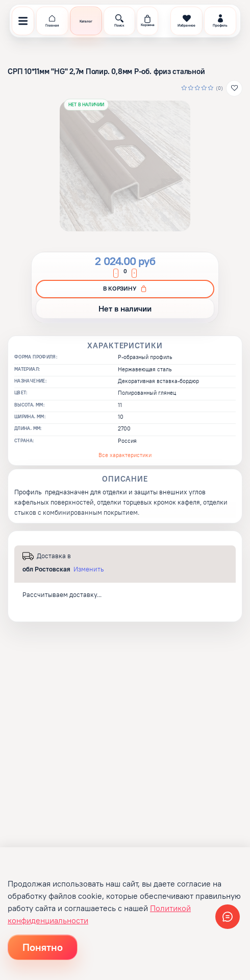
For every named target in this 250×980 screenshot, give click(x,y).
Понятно (43, 947)
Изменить (89, 569)
